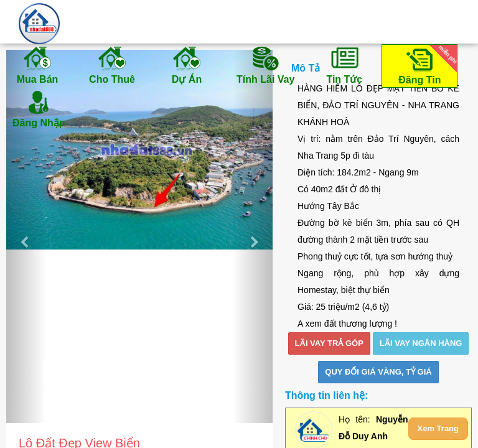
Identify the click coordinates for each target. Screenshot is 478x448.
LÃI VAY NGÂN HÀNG (421, 343)
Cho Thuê (112, 65)
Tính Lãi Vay (265, 65)
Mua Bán (37, 65)
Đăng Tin (426, 65)
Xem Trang (438, 428)
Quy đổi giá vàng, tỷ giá (378, 372)
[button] (26, 236)
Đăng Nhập (39, 108)
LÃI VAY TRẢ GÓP (329, 343)
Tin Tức (344, 65)
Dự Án (187, 65)
